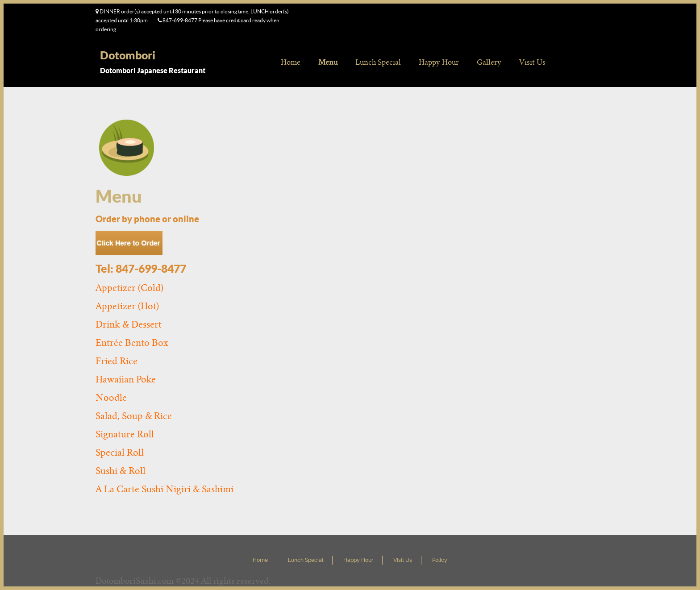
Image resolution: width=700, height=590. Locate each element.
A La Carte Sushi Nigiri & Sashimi (165, 489)
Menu (328, 62)
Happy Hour (439, 62)
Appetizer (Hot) (127, 306)
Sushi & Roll (121, 471)
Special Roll (120, 453)
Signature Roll (125, 434)
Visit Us (532, 62)
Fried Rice (117, 361)
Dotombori (128, 55)
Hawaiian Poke (126, 379)
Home (291, 62)
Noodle (111, 398)
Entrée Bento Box (132, 343)
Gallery (489, 62)
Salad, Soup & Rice (134, 416)
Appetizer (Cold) (129, 288)
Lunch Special (378, 62)
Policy (440, 560)
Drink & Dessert (129, 324)
